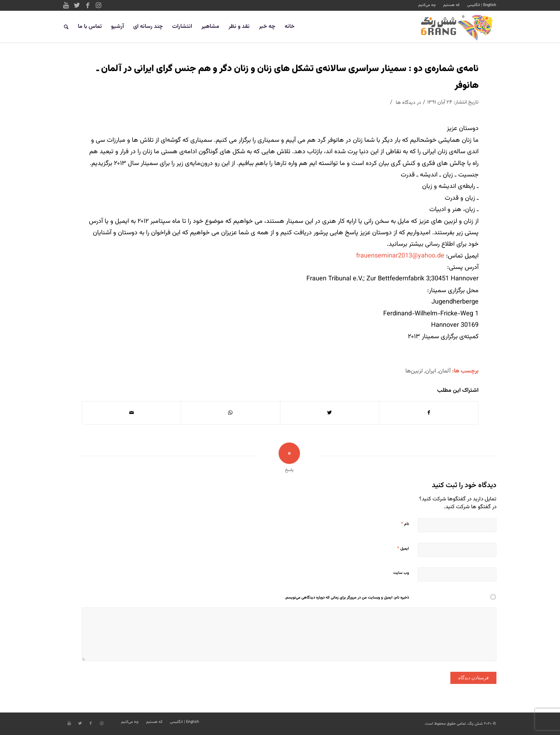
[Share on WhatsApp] (230, 413)
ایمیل (403, 549)
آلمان (445, 371)
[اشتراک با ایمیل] (131, 413)
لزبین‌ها (414, 371)
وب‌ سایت (401, 573)
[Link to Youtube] (66, 5)
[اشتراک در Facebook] (429, 413)
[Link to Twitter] (77, 5)
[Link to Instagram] (98, 5)
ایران (431, 371)
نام (405, 524)
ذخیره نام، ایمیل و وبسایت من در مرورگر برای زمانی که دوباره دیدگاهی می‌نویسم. (347, 598)
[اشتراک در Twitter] (330, 413)
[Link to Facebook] (87, 5)
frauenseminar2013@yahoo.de (400, 256)
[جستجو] (66, 27)
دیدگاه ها (406, 103)
